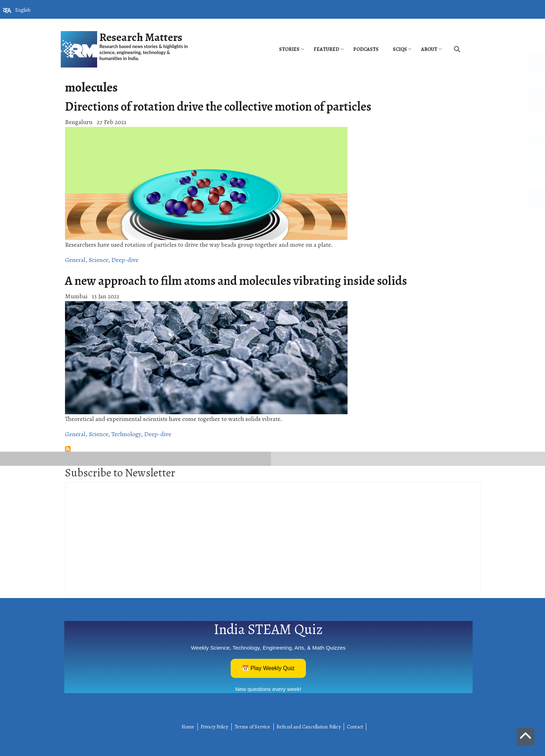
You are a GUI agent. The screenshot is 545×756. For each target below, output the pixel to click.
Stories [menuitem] (289, 49)
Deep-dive (125, 260)
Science (98, 260)
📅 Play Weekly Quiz (268, 668)
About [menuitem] (429, 49)
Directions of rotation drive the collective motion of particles (218, 106)
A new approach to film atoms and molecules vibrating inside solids (236, 281)
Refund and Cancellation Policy (309, 727)
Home (188, 727)
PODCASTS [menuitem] (366, 49)
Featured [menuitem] (326, 49)
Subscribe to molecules (68, 449)
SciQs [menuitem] (400, 49)
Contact (355, 727)
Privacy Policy (215, 727)
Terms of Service (253, 727)
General (75, 260)
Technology (126, 434)
